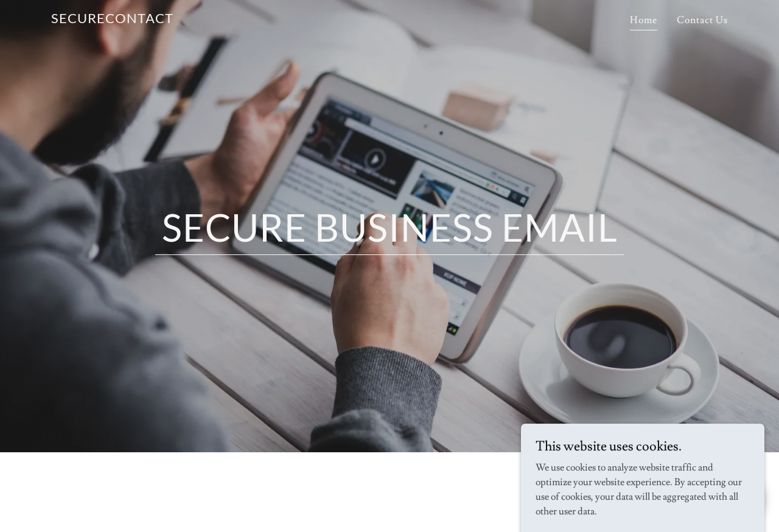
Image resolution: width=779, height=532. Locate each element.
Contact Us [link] (702, 20)
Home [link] (644, 20)
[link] (112, 20)
